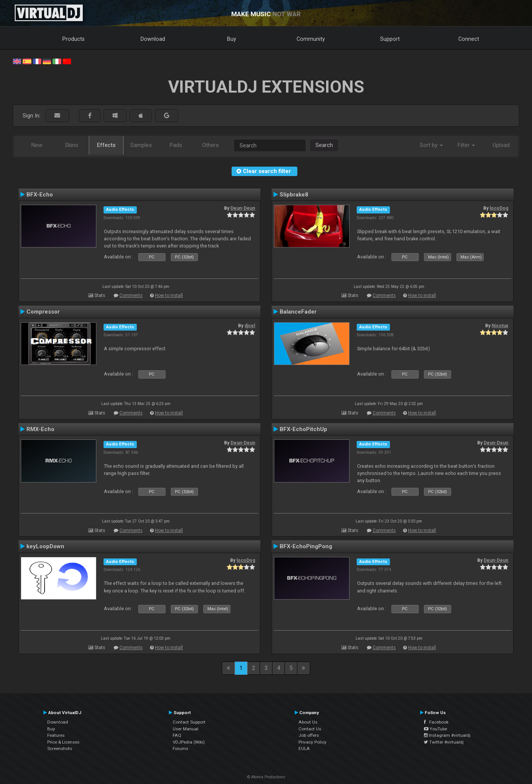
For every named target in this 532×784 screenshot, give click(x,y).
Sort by (431, 145)
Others (210, 145)
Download (153, 39)
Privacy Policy (312, 742)
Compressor (43, 312)
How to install (169, 295)
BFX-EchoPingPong (306, 546)
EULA (304, 748)
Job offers (309, 735)
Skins (72, 145)
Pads (176, 145)
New (37, 145)
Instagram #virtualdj (447, 735)
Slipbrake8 (294, 195)
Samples (141, 145)
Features (56, 735)
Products (73, 39)
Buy (232, 39)
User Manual (186, 729)
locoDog (499, 208)
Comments (131, 295)
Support (390, 39)
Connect (469, 39)
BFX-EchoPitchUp (303, 429)
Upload (501, 145)
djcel (250, 326)
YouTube (435, 729)
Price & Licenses (63, 742)
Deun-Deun (243, 208)
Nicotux (500, 326)
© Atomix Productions (266, 777)
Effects (106, 145)
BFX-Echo (40, 195)
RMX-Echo (40, 429)
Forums (180, 748)
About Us (308, 722)
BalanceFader (298, 312)
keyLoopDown (45, 546)
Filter (466, 145)
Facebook (436, 722)
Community (311, 39)
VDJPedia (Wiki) (189, 742)
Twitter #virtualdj (444, 742)
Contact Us (310, 729)
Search (324, 145)
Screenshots (60, 748)
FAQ (177, 735)
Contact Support (189, 722)
